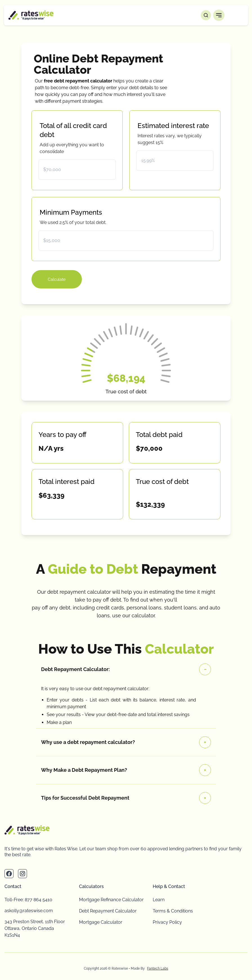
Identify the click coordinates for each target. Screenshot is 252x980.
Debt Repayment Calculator (108, 911)
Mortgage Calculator (101, 922)
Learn (159, 900)
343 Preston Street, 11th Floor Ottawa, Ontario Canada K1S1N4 (35, 928)
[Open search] (206, 15)
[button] (219, 15)
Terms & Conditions (173, 911)
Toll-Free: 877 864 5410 (28, 900)
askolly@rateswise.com (29, 911)
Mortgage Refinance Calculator (111, 900)
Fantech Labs (158, 968)
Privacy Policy (167, 922)
